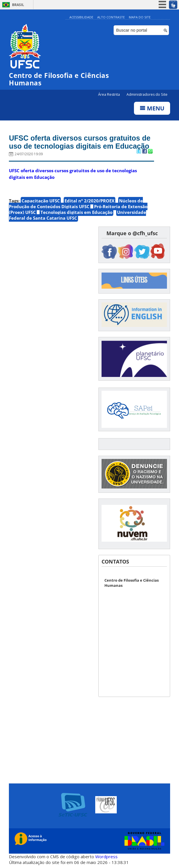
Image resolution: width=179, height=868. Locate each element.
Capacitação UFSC (41, 201)
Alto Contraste (111, 17)
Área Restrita (109, 94)
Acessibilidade (81, 17)
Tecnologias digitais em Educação (76, 212)
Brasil (18, 5)
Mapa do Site (140, 17)
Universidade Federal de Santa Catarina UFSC (77, 215)
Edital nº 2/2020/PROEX (89, 201)
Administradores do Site (147, 94)
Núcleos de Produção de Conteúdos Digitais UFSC (76, 204)
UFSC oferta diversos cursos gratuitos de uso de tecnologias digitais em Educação (80, 142)
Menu (152, 108)
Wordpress (106, 856)
